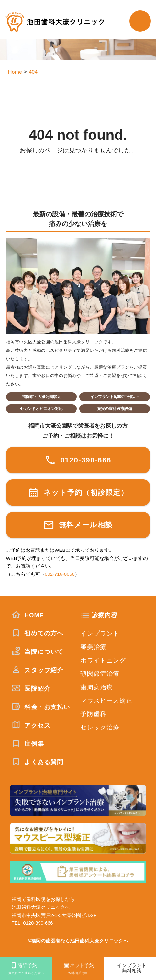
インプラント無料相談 (132, 968)
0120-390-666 (78, 460)
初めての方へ (38, 633)
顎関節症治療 (100, 674)
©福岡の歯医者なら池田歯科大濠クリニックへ (78, 941)
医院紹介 (31, 689)
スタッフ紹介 (38, 670)
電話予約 (26, 969)
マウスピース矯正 (106, 701)
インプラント (100, 634)
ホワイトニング (103, 660)
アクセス (31, 725)
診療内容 (105, 615)
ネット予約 (78, 969)
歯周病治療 (97, 687)
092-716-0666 (60, 574)
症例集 (28, 744)
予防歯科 (93, 714)
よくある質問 (38, 762)
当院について (38, 652)
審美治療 (93, 647)
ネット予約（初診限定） (78, 493)
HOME (28, 615)
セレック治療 (100, 727)
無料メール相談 (78, 525)
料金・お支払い (41, 707)
